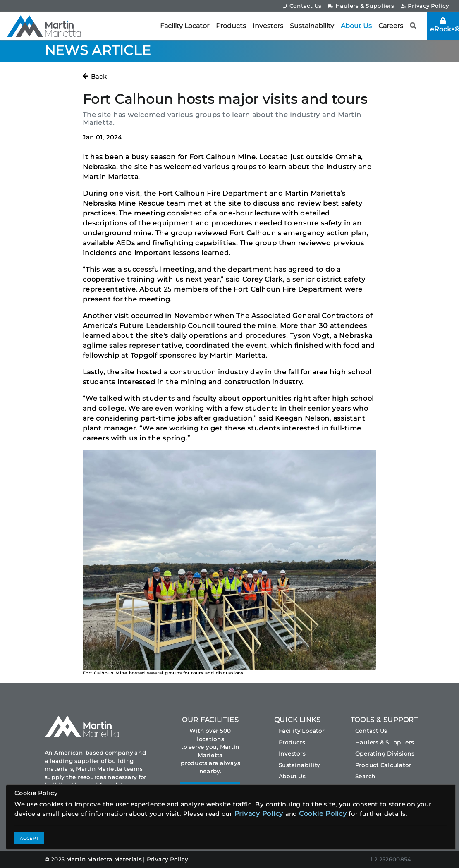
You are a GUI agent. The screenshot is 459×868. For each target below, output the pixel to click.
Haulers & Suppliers (361, 6)
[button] (413, 26)
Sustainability (312, 26)
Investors (268, 26)
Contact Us (302, 6)
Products (231, 26)
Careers (391, 26)
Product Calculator (383, 765)
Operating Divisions (385, 753)
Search (366, 776)
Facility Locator (185, 26)
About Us (356, 26)
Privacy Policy (425, 6)
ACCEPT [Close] (29, 838)
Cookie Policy (323, 814)
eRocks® (445, 25)
